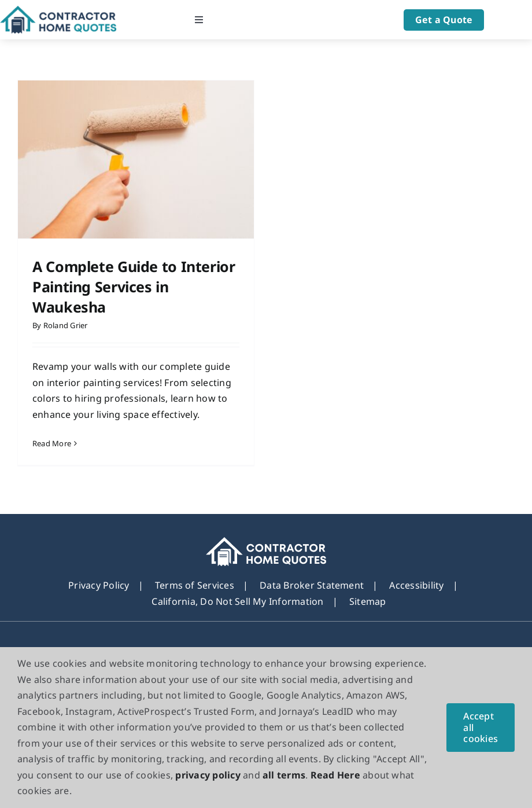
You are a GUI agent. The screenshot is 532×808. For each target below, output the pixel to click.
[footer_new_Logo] (266, 544)
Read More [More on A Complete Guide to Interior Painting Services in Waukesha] (52, 443)
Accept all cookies (481, 727)
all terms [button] (284, 775)
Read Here (335, 775)
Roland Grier (66, 325)
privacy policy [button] (208, 775)
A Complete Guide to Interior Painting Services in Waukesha (134, 287)
